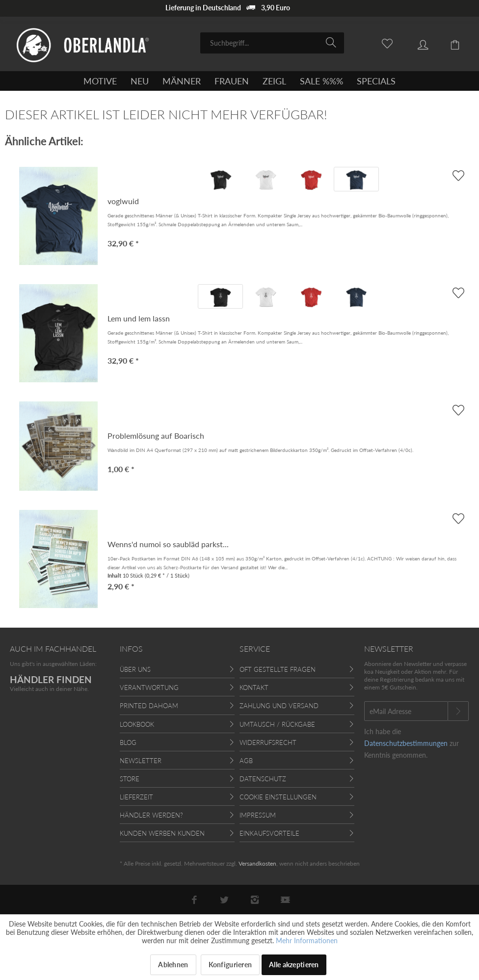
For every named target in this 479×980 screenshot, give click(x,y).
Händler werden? (151, 815)
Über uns (135, 669)
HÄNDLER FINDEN (51, 679)
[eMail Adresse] (406, 711)
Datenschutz (263, 779)
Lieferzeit (136, 797)
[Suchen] (333, 42)
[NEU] (140, 81)
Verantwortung (149, 688)
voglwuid (123, 201)
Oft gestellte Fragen (278, 669)
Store (130, 779)
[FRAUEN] (232, 81)
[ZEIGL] (274, 81)
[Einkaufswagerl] (450, 42)
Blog (128, 742)
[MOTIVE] (100, 81)
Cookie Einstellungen (278, 797)
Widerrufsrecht (268, 742)
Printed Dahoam (149, 706)
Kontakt (254, 688)
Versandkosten (257, 863)
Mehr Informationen (307, 940)
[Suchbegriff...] (272, 43)
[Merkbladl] (382, 42)
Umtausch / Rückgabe (277, 724)
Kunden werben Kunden (162, 833)
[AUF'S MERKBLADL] (458, 175)
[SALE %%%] (321, 81)
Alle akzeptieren (294, 965)
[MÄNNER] (182, 81)
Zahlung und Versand (279, 706)
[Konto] (416, 42)
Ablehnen (173, 965)
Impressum (258, 815)
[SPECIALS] (376, 81)
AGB (246, 761)
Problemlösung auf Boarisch (156, 436)
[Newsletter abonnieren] (458, 711)
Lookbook (137, 724)
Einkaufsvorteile (269, 833)
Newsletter (141, 761)
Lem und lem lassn (139, 318)
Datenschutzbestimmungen (406, 743)
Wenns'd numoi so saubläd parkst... (168, 544)
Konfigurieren (230, 965)
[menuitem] (272, 43)
